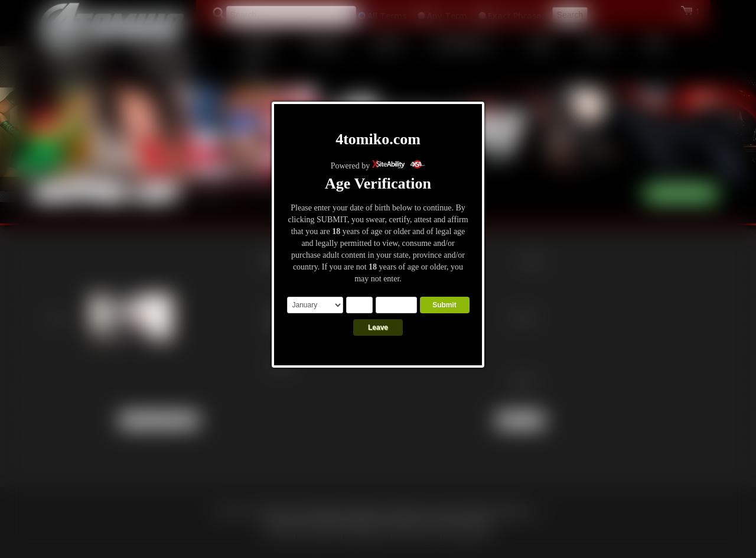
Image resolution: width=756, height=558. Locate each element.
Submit (444, 305)
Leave (378, 327)
